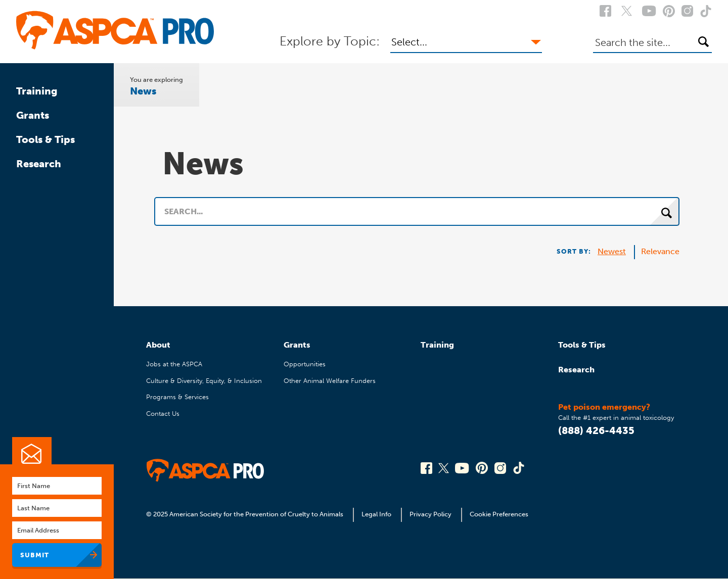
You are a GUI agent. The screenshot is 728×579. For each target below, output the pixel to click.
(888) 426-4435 (596, 430)
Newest (612, 251)
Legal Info (376, 514)
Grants (33, 115)
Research (39, 164)
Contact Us (163, 414)
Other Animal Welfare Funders (330, 381)
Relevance (660, 251)
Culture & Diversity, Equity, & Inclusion (204, 381)
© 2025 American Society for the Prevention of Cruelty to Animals (245, 514)
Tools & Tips (45, 139)
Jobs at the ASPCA (174, 364)
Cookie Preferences (499, 514)
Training (37, 91)
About (158, 345)
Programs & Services (177, 397)
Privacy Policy (430, 514)
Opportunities (305, 364)
